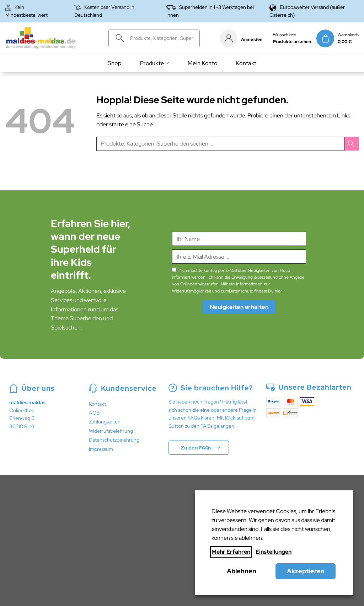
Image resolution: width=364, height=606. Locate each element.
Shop (114, 63)
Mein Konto (202, 63)
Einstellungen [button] (274, 552)
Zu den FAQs (196, 448)
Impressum (101, 449)
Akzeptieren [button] (306, 571)
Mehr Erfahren (231, 552)
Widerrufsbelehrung (111, 431)
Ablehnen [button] (242, 571)
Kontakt (246, 63)
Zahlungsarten (105, 422)
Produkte (154, 63)
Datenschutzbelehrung (114, 440)
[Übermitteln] (117, 38)
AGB (94, 413)
